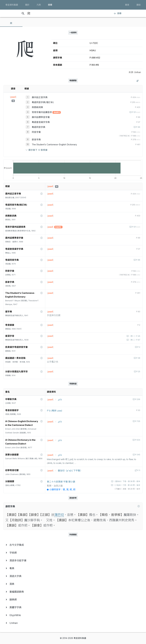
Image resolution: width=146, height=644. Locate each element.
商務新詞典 (37, 107)
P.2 (139, 347)
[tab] (11, 23)
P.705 (137, 421)
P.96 (138, 127)
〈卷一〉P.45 (134, 336)
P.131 (136, 112)
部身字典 (36, 140)
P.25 (138, 372)
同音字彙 (36, 132)
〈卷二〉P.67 (134, 340)
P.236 (137, 399)
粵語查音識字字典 (41, 122)
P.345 (137, 455)
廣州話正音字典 (40, 97)
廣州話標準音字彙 (41, 117)
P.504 (137, 440)
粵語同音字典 (39, 127)
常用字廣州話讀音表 (42, 112)
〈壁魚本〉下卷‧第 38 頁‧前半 (127, 481)
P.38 (138, 358)
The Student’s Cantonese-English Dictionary (54, 145)
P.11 (138, 470)
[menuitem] (73, 545)
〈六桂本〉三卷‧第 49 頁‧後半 (127, 485)
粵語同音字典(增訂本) (43, 102)
